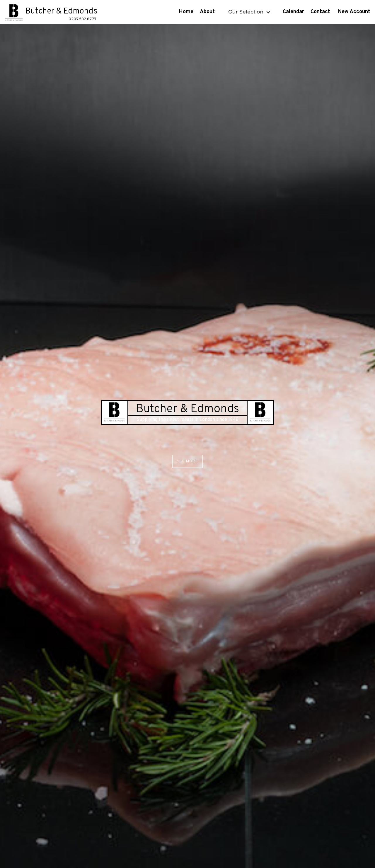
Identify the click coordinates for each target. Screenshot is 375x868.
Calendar (293, 12)
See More (187, 461)
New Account (355, 12)
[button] (249, 12)
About (208, 12)
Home (186, 12)
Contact (321, 12)
